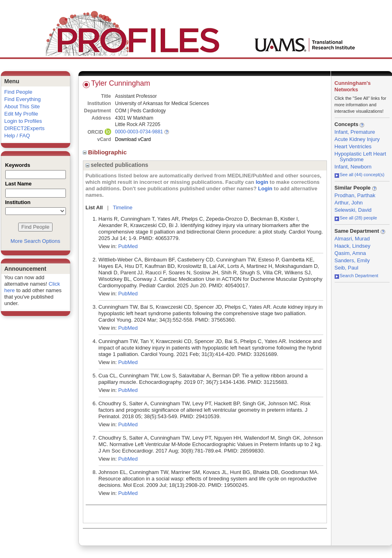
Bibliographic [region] (106, 152)
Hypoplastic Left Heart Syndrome (360, 157)
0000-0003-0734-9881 (139, 132)
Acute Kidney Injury (357, 139)
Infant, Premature (355, 132)
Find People (18, 92)
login (262, 182)
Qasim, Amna (350, 253)
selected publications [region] (117, 165)
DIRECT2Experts (25, 128)
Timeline (123, 207)
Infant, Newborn (353, 167)
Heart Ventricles (353, 146)
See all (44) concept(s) (360, 175)
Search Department (356, 276)
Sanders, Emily (352, 260)
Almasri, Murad (352, 239)
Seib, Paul (347, 268)
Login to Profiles (23, 121)
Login (265, 188)
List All (94, 207)
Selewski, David (353, 210)
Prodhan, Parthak (355, 195)
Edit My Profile (21, 114)
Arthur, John (349, 203)
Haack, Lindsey (353, 246)
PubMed (128, 246)
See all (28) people (356, 218)
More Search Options (35, 241)
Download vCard (133, 139)
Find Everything (23, 99)
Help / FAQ (17, 136)
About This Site (22, 106)
